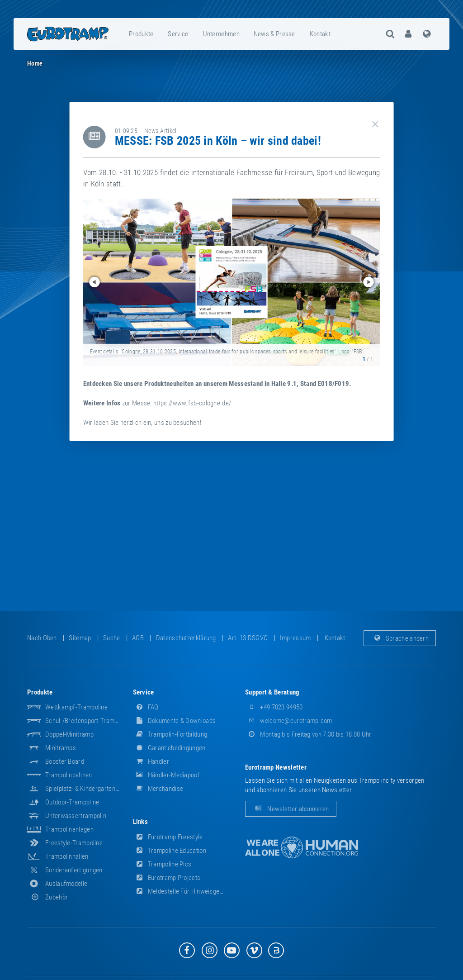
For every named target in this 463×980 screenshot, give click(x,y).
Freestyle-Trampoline (74, 843)
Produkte (141, 34)
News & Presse (274, 34)
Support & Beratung (272, 692)
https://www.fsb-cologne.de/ (192, 403)
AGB (138, 638)
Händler (151, 761)
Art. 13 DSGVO (248, 638)
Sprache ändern (400, 638)
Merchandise (158, 789)
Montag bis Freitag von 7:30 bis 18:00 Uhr (308, 734)
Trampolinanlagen (69, 829)
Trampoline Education (170, 851)
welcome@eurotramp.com (289, 721)
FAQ (146, 707)
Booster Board (65, 761)
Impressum (295, 638)
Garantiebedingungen (169, 748)
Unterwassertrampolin (76, 816)
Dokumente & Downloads (175, 721)
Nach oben (42, 638)
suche (112, 638)
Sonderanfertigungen (74, 870)
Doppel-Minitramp (69, 734)
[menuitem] (142, 34)
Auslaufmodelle (66, 884)
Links (141, 822)
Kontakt (320, 34)
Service (178, 34)
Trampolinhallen (67, 856)
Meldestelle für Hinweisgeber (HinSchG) (195, 891)
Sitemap (80, 638)
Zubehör (47, 897)
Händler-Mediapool (166, 775)
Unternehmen (221, 34)
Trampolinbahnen (69, 775)
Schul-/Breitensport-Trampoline (88, 721)
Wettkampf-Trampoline (76, 707)
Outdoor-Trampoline (72, 802)
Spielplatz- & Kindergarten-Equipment (95, 789)
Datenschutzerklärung (186, 638)
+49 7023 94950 (274, 707)
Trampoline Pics (162, 864)
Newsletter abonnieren (291, 809)
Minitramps (61, 748)
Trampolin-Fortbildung (170, 734)
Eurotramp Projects (167, 878)
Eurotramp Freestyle (168, 837)
